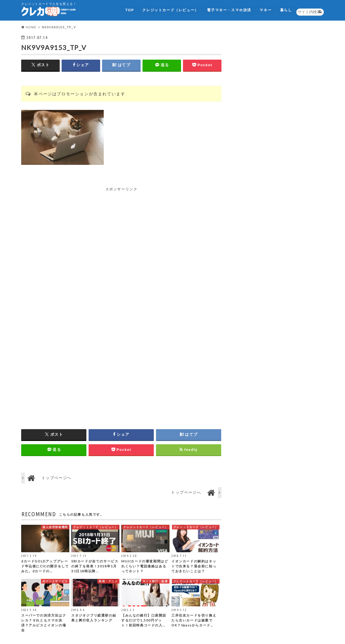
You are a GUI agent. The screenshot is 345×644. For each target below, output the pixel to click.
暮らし (286, 9)
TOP (129, 9)
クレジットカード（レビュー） (170, 9)
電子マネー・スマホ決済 (229, 9)
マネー (265, 9)
